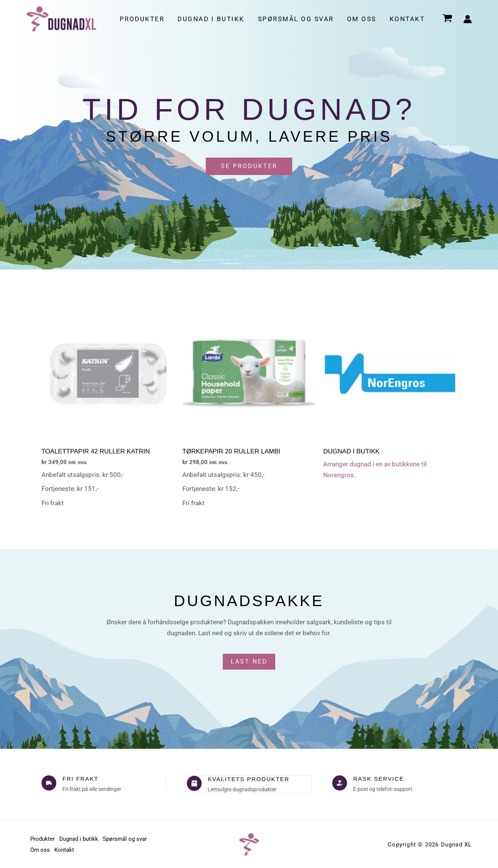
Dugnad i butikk (213, 19)
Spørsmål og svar (297, 19)
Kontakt (407, 19)
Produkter (144, 19)
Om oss (362, 19)
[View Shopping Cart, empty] (447, 19)
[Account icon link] (468, 19)
